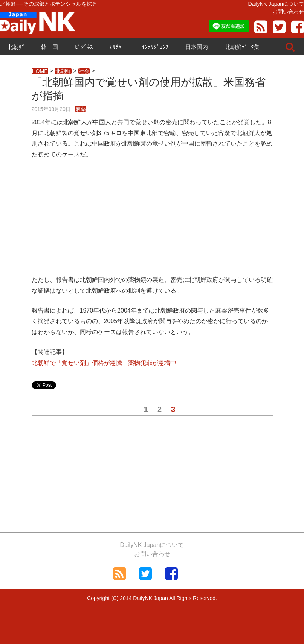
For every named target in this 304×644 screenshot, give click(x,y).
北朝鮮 (16, 47)
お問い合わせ (288, 12)
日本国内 (197, 47)
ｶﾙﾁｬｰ (117, 47)
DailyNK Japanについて (276, 4)
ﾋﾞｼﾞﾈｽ (84, 47)
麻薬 (81, 109)
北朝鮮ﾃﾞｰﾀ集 (242, 47)
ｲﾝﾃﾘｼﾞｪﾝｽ (155, 47)
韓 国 (50, 47)
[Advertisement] (152, 222)
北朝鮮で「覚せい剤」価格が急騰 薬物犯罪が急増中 (104, 363)
